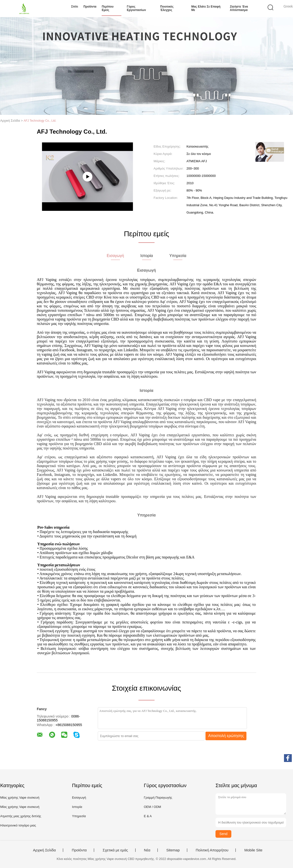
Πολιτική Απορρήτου (212, 850)
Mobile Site (253, 850)
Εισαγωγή (79, 798)
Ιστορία (77, 807)
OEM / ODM (152, 807)
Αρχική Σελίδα (44, 850)
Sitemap (173, 850)
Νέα (147, 850)
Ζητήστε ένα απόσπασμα (239, 8)
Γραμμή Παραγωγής (158, 798)
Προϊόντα (90, 7)
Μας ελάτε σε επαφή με (206, 8)
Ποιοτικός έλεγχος (167, 8)
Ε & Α (148, 816)
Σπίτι (75, 7)
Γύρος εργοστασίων (136, 8)
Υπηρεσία (79, 816)
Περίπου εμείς (107, 8)
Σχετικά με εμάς (115, 850)
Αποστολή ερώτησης (226, 736)
